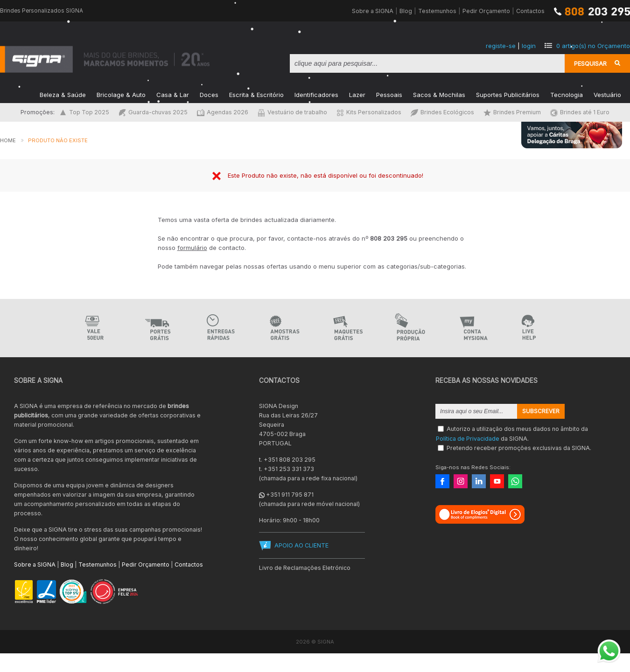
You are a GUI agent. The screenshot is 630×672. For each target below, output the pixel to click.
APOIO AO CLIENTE (301, 545)
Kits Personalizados (369, 112)
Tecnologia (567, 94)
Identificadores (316, 94)
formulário (192, 248)
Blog (406, 11)
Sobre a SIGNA (373, 11)
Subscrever (541, 411)
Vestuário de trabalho (292, 112)
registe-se (501, 46)
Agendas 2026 (223, 112)
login (529, 46)
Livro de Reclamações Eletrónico (305, 568)
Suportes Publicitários (508, 94)
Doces (209, 94)
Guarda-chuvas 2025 (153, 112)
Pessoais (389, 94)
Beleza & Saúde (63, 94)
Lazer (357, 94)
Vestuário (607, 94)
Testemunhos (437, 11)
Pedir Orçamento (486, 11)
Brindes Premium (512, 112)
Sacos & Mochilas (439, 94)
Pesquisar (590, 63)
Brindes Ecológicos (442, 112)
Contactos (530, 11)
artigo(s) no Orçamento (593, 46)
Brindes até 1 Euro (580, 112)
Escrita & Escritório (256, 94)
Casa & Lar (173, 94)
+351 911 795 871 (290, 495)
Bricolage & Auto (121, 94)
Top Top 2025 (84, 112)
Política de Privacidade (468, 438)
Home (8, 140)
